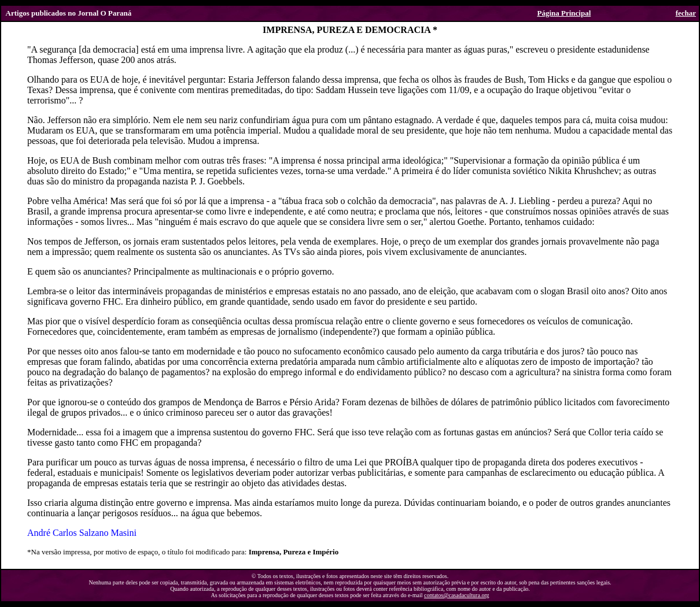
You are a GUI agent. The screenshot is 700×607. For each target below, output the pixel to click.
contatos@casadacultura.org (457, 595)
